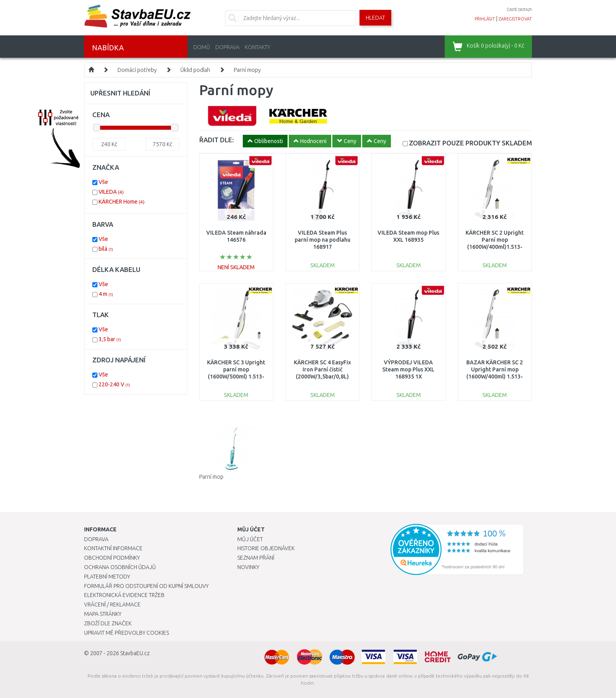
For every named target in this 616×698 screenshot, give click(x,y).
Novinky (248, 567)
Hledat (375, 18)
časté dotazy (519, 10)
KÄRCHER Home (122, 202)
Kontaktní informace (113, 548)
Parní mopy (247, 70)
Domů (202, 47)
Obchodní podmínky (112, 558)
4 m (106, 294)
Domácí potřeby (137, 70)
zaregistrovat (515, 19)
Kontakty (258, 47)
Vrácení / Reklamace (112, 604)
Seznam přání (256, 558)
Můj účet (250, 539)
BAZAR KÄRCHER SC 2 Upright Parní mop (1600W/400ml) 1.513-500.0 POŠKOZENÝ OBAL (495, 377)
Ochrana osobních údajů (120, 567)
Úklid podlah (195, 70)
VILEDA (111, 192)
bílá (106, 249)
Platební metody (107, 577)
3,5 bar (110, 339)
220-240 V (114, 384)
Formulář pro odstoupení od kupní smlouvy (146, 586)
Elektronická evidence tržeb (124, 595)
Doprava (227, 47)
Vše (103, 182)
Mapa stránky (103, 614)
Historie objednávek (266, 548)
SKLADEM (470, 143)
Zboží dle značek (108, 623)
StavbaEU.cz (135, 653)
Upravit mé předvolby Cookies (126, 633)
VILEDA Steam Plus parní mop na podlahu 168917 (323, 240)
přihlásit (485, 19)
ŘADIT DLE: (216, 140)
